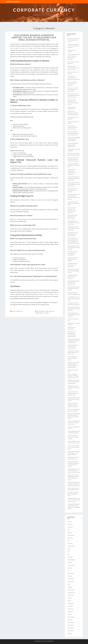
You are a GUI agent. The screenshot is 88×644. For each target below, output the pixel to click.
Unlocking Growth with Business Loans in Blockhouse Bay (73, 145)
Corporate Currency (13, 2)
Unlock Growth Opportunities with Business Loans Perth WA (74, 78)
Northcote (70, 543)
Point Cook (70, 609)
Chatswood (70, 606)
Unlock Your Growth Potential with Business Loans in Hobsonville (73, 133)
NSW (69, 584)
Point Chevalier (71, 546)
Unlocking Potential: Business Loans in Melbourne (73, 277)
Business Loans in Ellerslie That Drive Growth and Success (74, 40)
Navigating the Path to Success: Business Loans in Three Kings (74, 228)
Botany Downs (71, 590)
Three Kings (71, 595)
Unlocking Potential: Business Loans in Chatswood (73, 265)
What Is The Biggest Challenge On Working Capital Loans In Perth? (73, 376)
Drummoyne (71, 582)
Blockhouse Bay (71, 560)
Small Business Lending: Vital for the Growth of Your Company (73, 352)
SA (22, 311)
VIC (68, 541)
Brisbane (70, 576)
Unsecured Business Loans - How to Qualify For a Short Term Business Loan (74, 471)
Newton (13, 311)
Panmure (70, 533)
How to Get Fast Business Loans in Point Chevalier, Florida (74, 447)
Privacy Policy (50, 641)
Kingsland (70, 587)
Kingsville (70, 562)
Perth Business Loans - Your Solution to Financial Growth (74, 388)
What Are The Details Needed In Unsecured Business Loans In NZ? (73, 405)
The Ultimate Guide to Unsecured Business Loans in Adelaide (74, 315)
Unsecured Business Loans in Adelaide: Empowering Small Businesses (74, 341)
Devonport (70, 557)
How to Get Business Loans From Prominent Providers (73, 437)
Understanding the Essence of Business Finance (72, 358)
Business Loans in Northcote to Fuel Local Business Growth (73, 68)
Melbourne (70, 538)
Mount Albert (71, 628)
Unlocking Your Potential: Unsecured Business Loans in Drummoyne (74, 184)
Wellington (70, 612)
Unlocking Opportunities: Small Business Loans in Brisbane (74, 288)
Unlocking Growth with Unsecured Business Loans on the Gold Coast (74, 95)
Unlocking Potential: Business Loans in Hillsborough (73, 217)
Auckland (70, 524)
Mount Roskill (71, 617)
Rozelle (70, 601)
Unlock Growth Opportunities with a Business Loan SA (73, 127)
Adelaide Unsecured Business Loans (48, 294)
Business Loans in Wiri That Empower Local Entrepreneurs (73, 90)
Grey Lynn (70, 620)
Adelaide (18, 311)
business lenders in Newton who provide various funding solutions (28, 48)
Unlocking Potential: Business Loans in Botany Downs (74, 203)
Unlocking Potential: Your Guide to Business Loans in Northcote (74, 309)
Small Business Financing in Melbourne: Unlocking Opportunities (74, 178)
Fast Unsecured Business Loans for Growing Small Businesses (73, 46)
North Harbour (71, 565)
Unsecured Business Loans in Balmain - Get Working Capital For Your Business (74, 484)
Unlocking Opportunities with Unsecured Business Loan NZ (74, 271)
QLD (69, 530)
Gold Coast (70, 527)
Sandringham (71, 603)
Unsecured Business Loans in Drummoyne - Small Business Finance (74, 453)
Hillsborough (71, 579)
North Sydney (71, 622)
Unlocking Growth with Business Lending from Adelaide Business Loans (73, 159)
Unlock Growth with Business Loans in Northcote (72, 84)
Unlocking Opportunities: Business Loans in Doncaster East (74, 283)
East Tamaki (71, 631)
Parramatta (70, 625)
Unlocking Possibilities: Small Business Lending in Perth (74, 165)
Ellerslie (70, 522)
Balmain (70, 633)
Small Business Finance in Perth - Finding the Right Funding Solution (74, 382)
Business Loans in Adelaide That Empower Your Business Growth (74, 139)
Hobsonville (71, 573)
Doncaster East (71, 592)
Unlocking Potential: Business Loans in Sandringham (73, 253)
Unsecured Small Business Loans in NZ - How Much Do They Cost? (74, 423)
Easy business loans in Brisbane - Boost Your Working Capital (73, 393)
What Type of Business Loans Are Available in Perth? (73, 494)
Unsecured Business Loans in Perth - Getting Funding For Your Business (74, 500)
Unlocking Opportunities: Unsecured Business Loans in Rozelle (74, 248)
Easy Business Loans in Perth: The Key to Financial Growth (73, 347)
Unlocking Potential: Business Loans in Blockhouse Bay (73, 234)
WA (68, 552)
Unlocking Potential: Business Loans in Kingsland (73, 190)
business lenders (44, 313)
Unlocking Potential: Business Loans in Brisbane (73, 259)
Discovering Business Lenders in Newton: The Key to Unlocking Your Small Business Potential (34, 37)
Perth (69, 549)
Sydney (69, 614)
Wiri (69, 554)
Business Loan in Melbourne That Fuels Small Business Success (73, 113)
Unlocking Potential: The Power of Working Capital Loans (74, 299)
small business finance (43, 311)
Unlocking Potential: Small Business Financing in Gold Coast (74, 223)
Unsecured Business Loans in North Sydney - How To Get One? (74, 399)
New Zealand (71, 535)
